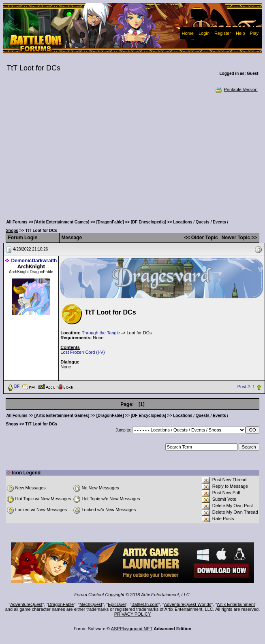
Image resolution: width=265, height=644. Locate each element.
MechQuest (91, 604)
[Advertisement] (132, 154)
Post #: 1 (246, 387)
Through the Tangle (101, 333)
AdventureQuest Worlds (188, 604)
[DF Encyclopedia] (149, 222)
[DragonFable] (110, 222)
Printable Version (236, 89)
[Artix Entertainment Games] (62, 222)
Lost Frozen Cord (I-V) (82, 352)
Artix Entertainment (236, 604)
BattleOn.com (145, 604)
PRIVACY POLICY (133, 614)
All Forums (17, 222)
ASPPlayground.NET (132, 629)
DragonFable (61, 604)
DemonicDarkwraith (34, 261)
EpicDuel (117, 604)
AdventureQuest (26, 604)
